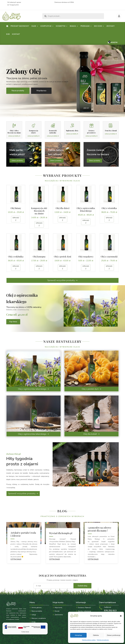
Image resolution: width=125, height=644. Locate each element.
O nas (34, 622)
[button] (121, 616)
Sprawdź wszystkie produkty (61, 280)
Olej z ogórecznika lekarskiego (32, 389)
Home (7, 26)
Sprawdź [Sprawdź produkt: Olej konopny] (39, 267)
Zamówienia (59, 615)
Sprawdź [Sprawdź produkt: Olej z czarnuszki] (109, 267)
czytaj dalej (16, 559)
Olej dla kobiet (90, 434)
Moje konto (119, 16)
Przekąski (85, 26)
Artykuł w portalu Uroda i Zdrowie (23, 534)
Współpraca (41, 91)
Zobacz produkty (17, 161)
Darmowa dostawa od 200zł (64, 2)
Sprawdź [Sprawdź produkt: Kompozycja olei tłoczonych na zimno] (39, 224)
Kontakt (16, 34)
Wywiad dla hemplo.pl (61, 533)
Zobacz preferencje (114, 635)
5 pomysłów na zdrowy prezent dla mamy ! (99, 529)
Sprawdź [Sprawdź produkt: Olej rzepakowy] (86, 267)
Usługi (34, 615)
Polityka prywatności (103, 640)
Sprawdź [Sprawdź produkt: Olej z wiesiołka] (109, 219)
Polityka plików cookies (89, 640)
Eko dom (98, 26)
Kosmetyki (61, 26)
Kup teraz (13, 322)
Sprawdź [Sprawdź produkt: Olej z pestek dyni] (62, 267)
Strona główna (37, 608)
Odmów (96, 635)
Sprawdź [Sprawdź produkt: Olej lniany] (16, 219)
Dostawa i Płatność (84, 608)
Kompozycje (46, 26)
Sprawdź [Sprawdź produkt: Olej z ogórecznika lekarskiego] (86, 222)
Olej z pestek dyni (90, 389)
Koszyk (57, 611)
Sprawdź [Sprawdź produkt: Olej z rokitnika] (16, 267)
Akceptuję (78, 635)
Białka (73, 26)
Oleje (34, 26)
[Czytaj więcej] (25, 629)
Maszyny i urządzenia (39, 618)
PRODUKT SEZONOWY (20, 26)
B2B (8, 34)
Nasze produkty (18, 91)
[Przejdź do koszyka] (112, 43)
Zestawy (110, 26)
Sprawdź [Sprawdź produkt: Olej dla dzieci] (62, 219)
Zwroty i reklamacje (84, 611)
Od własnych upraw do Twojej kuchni (14, 4)
